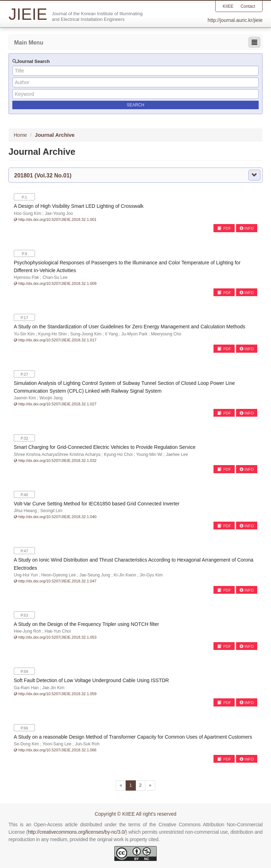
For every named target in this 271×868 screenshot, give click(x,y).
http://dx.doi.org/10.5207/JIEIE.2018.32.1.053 (57, 637)
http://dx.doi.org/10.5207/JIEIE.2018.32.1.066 (57, 750)
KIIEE (228, 6)
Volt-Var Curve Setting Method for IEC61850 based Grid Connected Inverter (97, 504)
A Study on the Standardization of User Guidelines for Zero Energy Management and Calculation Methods (130, 327)
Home (20, 135)
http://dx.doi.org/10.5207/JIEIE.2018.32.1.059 (57, 694)
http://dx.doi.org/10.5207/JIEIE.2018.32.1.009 (57, 283)
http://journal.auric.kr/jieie (235, 20)
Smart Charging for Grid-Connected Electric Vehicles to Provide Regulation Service (105, 447)
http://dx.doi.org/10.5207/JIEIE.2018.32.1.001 (57, 219)
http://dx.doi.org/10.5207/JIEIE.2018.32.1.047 (57, 581)
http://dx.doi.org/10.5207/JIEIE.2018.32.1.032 (57, 461)
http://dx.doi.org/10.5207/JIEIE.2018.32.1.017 (57, 340)
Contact (248, 6)
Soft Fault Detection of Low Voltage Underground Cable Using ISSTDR (91, 680)
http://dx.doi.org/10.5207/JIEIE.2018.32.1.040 (57, 517)
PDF (224, 228)
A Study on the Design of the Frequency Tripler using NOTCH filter (86, 624)
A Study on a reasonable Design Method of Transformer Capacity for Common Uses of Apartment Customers (133, 737)
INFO (247, 228)
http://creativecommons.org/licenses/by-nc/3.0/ (77, 832)
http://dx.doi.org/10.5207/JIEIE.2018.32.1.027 (57, 404)
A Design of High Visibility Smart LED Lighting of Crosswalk (79, 206)
